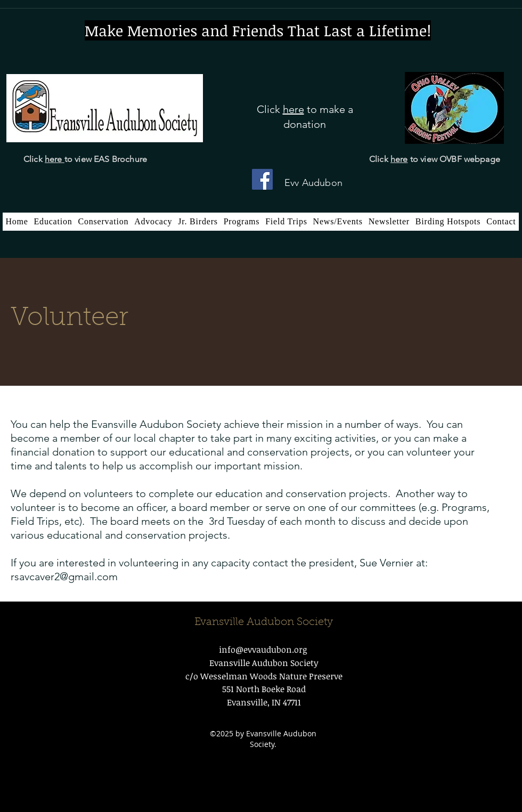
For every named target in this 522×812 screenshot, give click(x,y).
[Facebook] (262, 179)
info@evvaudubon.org (263, 649)
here (55, 159)
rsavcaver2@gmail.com (64, 576)
